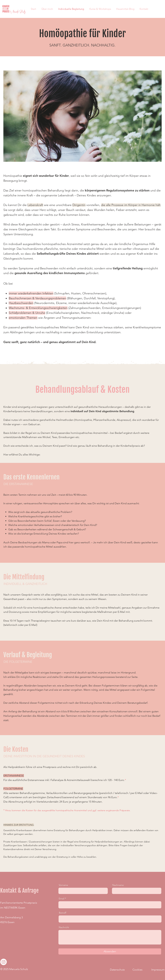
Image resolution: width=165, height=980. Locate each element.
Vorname (63, 885)
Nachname (118, 885)
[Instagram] (4, 962)
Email (62, 899)
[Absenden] (110, 951)
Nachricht (64, 927)
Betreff (63, 913)
